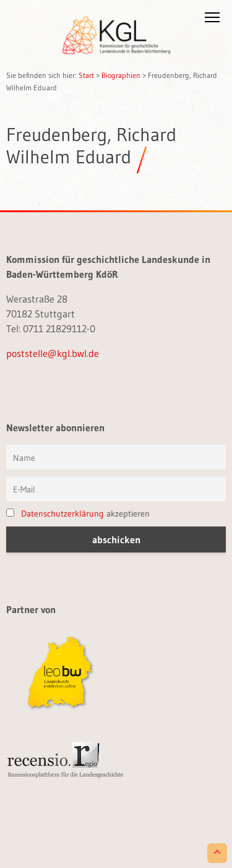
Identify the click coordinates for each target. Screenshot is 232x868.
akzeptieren (78, 513)
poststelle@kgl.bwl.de (53, 353)
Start (86, 75)
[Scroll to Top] (217, 853)
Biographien (121, 75)
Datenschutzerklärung (62, 513)
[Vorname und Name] (116, 457)
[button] (212, 20)
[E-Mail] (116, 489)
